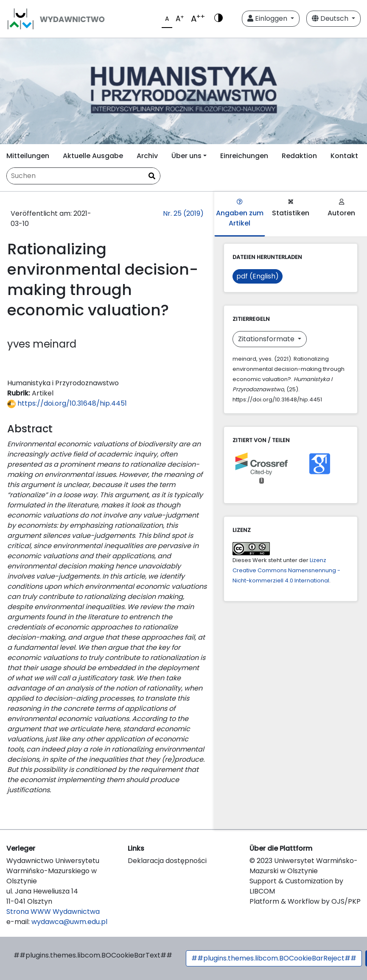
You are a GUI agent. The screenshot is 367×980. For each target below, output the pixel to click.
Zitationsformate (267, 339)
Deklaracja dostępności (167, 861)
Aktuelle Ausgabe (93, 156)
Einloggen (268, 18)
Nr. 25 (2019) (183, 213)
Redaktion (299, 156)
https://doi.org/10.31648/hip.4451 (67, 403)
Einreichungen (244, 156)
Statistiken (291, 208)
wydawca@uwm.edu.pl (69, 922)
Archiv (147, 156)
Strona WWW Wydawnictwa (53, 912)
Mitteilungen (28, 156)
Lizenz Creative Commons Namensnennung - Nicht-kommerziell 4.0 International (286, 570)
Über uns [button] (186, 156)
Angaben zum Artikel (240, 213)
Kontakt (344, 156)
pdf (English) (258, 276)
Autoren (341, 208)
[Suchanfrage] (83, 176)
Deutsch (331, 18)
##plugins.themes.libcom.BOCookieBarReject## (274, 958)
